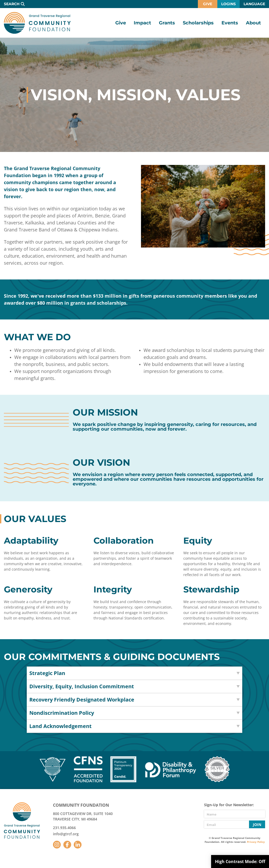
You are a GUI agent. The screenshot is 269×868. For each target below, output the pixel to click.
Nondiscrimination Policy (62, 713)
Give (208, 4)
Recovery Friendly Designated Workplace (82, 700)
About (253, 23)
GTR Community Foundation (37, 23)
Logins (228, 4)
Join (257, 824)
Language (254, 4)
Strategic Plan (47, 673)
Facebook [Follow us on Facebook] (67, 845)
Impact (142, 23)
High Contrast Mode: (240, 862)
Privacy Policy (256, 842)
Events (230, 23)
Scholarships (198, 23)
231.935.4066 (64, 828)
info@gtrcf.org (66, 834)
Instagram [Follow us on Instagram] (57, 845)
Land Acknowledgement (60, 726)
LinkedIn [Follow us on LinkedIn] (78, 845)
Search (12, 4)
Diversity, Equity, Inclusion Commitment (82, 686)
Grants (167, 23)
